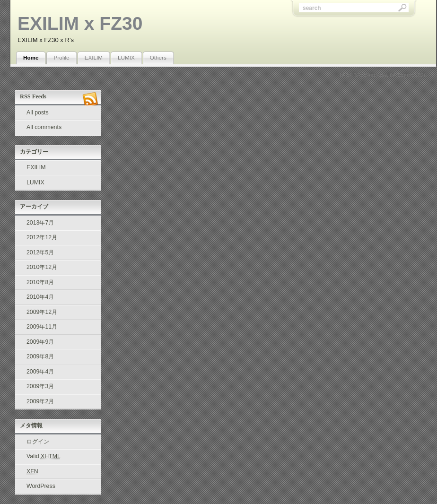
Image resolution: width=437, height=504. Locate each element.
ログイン (38, 442)
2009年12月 (42, 312)
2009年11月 (42, 327)
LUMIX (126, 57)
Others (158, 57)
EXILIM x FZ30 (80, 23)
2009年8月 (40, 356)
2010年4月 (40, 297)
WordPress (41, 486)
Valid (44, 456)
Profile (61, 57)
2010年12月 (42, 267)
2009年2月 (40, 401)
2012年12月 (42, 237)
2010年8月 (40, 282)
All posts (38, 113)
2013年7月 (40, 223)
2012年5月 (40, 252)
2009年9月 (40, 342)
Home (31, 57)
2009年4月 (40, 372)
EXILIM (94, 57)
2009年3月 (40, 386)
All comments (44, 127)
